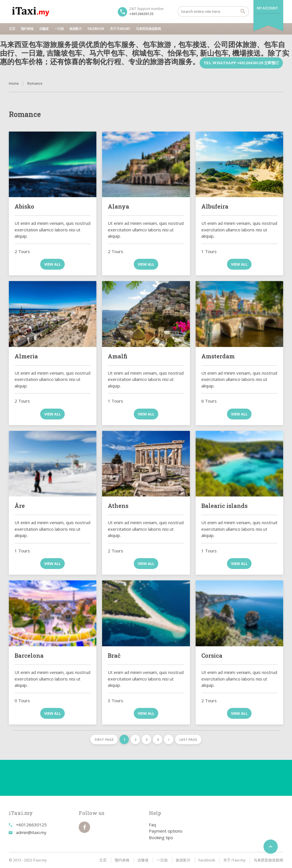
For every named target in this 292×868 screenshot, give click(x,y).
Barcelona (29, 655)
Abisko (24, 206)
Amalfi (118, 356)
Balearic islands (224, 506)
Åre (20, 506)
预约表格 (27, 29)
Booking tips (161, 837)
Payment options (166, 831)
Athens (118, 506)
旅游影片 (76, 29)
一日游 (59, 29)
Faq (152, 825)
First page (104, 739)
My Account (267, 8)
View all (52, 264)
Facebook (96, 29)
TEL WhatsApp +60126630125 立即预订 (241, 63)
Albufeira (215, 206)
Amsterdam (218, 356)
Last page (188, 739)
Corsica (212, 655)
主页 (12, 29)
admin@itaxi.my (31, 832)
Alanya (118, 206)
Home (14, 83)
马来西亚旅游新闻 (148, 29)
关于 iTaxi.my (120, 29)
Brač (114, 655)
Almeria (26, 356)
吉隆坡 (44, 29)
